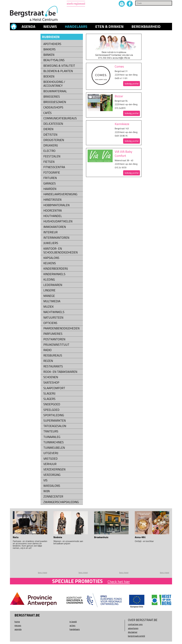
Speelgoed (51, 410)
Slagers (49, 399)
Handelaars (76, 27)
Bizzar (119, 96)
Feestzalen (52, 156)
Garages (50, 183)
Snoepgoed (52, 404)
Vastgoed (50, 459)
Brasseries (52, 97)
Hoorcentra (53, 211)
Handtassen (52, 200)
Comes (119, 66)
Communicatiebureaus (60, 118)
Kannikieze (122, 124)
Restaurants (53, 366)
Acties (72, 625)
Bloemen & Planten (58, 71)
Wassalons (52, 486)
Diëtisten (50, 135)
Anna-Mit (140, 537)
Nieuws (50, 27)
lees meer (43, 572)
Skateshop (51, 383)
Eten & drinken (109, 27)
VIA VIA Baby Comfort (123, 154)
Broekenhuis (101, 537)
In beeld (73, 622)
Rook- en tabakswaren (60, 372)
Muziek (48, 307)
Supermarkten (55, 421)
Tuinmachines (54, 442)
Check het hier (119, 582)
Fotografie (52, 172)
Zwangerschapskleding (61, 502)
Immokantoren (55, 227)
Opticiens (50, 323)
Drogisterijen (54, 140)
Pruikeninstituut (56, 345)
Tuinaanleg (52, 437)
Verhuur (50, 464)
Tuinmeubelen (54, 448)
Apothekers (52, 44)
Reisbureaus (53, 355)
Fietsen (49, 162)
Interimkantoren (56, 238)
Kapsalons (51, 258)
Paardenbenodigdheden (61, 328)
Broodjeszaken (55, 102)
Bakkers (49, 49)
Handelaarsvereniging (60, 194)
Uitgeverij (51, 453)
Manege (49, 296)
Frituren (50, 178)
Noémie (58, 537)
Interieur (50, 232)
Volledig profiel (132, 84)
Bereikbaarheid (146, 27)
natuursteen (53, 318)
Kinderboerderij (56, 269)
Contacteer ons (135, 624)
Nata (16, 537)
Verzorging (52, 475)
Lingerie (49, 290)
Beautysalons (54, 60)
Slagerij (49, 393)
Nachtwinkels (54, 312)
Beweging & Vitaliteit (59, 66)
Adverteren (133, 628)
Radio (47, 350)
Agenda (29, 27)
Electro (49, 151)
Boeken (49, 76)
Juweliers (51, 243)
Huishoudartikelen (58, 221)
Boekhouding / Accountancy (54, 84)
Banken (49, 55)
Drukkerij (51, 145)
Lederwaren (53, 285)
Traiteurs (51, 431)
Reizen (48, 361)
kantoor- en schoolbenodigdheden (61, 250)
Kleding (49, 279)
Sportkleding (54, 415)
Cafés (47, 113)
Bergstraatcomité (136, 636)
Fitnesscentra (54, 167)
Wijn (46, 491)
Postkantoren (54, 339)
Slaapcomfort (54, 388)
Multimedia (52, 301)
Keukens (50, 263)
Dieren (48, 129)
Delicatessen (53, 124)
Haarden (50, 189)
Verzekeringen (54, 469)
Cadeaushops (53, 107)
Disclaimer (133, 632)
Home (17, 622)
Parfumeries (53, 334)
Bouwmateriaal (55, 91)
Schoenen (51, 377)
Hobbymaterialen (56, 205)
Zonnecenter (53, 496)
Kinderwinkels (54, 274)
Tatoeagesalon (55, 426)
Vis (45, 480)
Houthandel (53, 216)
